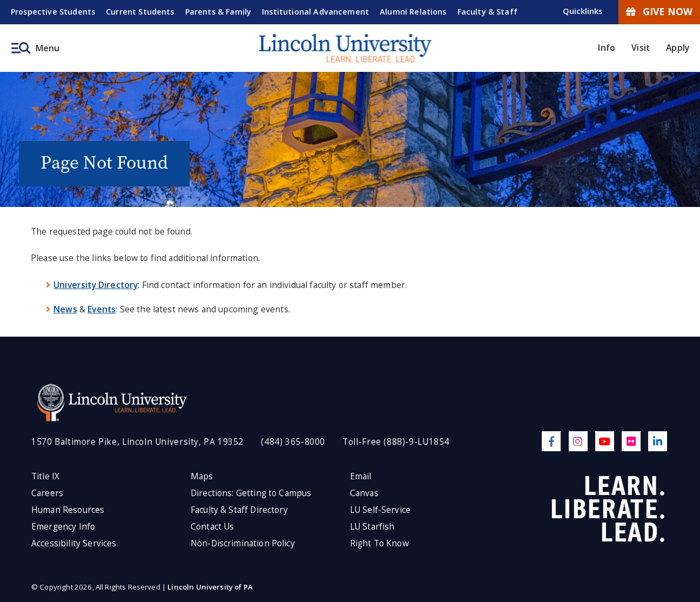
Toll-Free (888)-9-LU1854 (396, 442)
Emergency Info (63, 527)
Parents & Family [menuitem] (218, 12)
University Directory (96, 285)
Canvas (364, 493)
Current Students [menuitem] (140, 12)
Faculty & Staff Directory (239, 510)
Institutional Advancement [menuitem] (315, 12)
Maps (202, 476)
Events (102, 309)
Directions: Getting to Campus (251, 493)
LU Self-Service (380, 510)
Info (607, 48)
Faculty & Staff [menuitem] (487, 12)
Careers (47, 493)
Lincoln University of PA (210, 587)
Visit (641, 48)
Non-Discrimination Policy (243, 543)
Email (361, 476)
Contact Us (213, 527)
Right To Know (379, 543)
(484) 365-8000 (293, 442)
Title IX (45, 476)
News (65, 309)
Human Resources (68, 510)
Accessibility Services (74, 543)
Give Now (659, 11)
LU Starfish (372, 527)
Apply (678, 48)
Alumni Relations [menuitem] (413, 12)
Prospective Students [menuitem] (53, 12)
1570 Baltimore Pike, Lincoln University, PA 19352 (137, 442)
